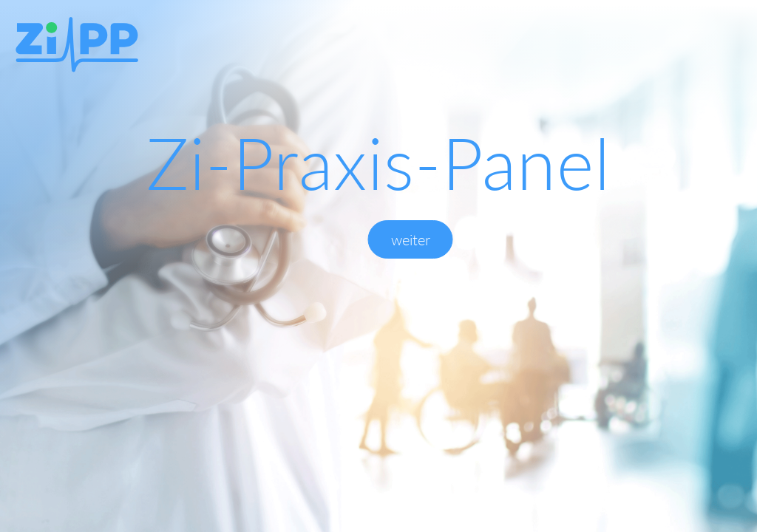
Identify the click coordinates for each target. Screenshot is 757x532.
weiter (411, 239)
